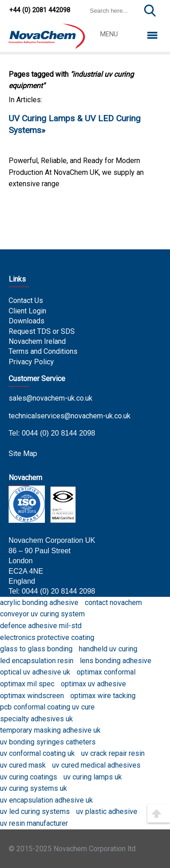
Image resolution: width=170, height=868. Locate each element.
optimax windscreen (32, 696)
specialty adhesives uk (36, 719)
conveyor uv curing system (42, 614)
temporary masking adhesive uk (50, 730)
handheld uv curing (108, 649)
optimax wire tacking (103, 696)
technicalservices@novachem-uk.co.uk (70, 416)
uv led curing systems (35, 811)
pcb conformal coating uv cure (47, 707)
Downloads (27, 321)
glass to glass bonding (36, 649)
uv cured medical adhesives (96, 765)
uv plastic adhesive (107, 811)
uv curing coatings (29, 777)
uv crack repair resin (113, 753)
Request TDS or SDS (42, 331)
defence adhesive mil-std (41, 626)
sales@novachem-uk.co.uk (51, 398)
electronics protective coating (47, 637)
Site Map (23, 454)
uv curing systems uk (34, 788)
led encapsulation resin (37, 661)
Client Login (27, 311)
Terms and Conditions (43, 351)
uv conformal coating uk (37, 753)
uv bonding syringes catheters (48, 742)
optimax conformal (106, 672)
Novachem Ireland (37, 341)
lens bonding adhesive (116, 661)
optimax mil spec (27, 684)
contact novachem (113, 603)
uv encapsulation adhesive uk (46, 800)
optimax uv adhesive (93, 684)
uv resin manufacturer (34, 823)
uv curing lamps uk (93, 777)
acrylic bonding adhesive (39, 603)
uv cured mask (23, 765)
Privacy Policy (31, 362)
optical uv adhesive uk (35, 672)
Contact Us (26, 300)
